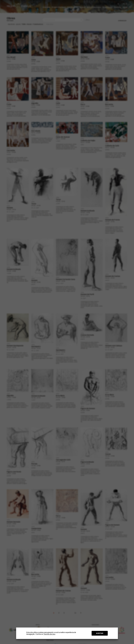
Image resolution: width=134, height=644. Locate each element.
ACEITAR (100, 633)
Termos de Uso (49, 634)
